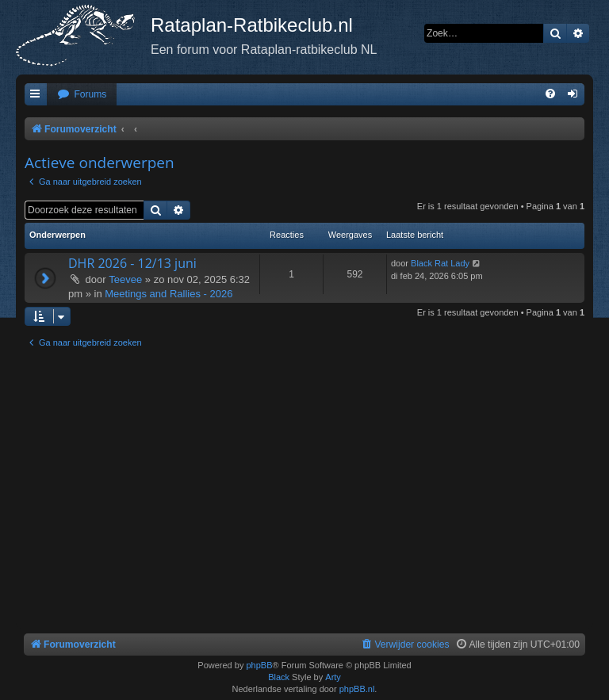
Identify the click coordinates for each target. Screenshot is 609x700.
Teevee (125, 279)
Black (279, 677)
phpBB (259, 665)
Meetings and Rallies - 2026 (169, 294)
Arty (333, 677)
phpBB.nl (357, 689)
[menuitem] (82, 95)
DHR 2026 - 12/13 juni (132, 263)
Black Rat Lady (440, 263)
